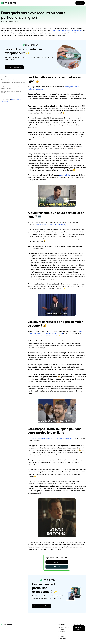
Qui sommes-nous (64, 627)
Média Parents (63, 632)
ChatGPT (57, 562)
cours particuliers (65, 175)
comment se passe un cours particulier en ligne (51, 225)
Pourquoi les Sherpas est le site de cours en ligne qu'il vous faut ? (51, 438)
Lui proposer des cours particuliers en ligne (68, 31)
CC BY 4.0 (18, 22)
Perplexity (57, 567)
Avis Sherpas (62, 630)
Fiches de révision (64, 634)
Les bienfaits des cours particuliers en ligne (12, 77)
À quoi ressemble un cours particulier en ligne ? (13, 80)
